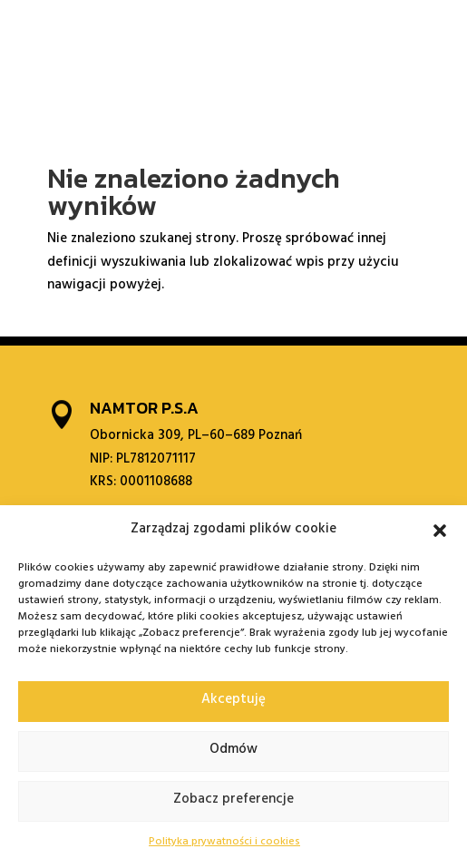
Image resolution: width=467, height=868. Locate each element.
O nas (75, 41)
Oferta (123, 35)
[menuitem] (398, 35)
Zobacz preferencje (233, 800)
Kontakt (357, 35)
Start (31, 35)
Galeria (287, 35)
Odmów (233, 751)
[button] (440, 531)
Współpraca (204, 35)
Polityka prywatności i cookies (224, 843)
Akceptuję (233, 701)
